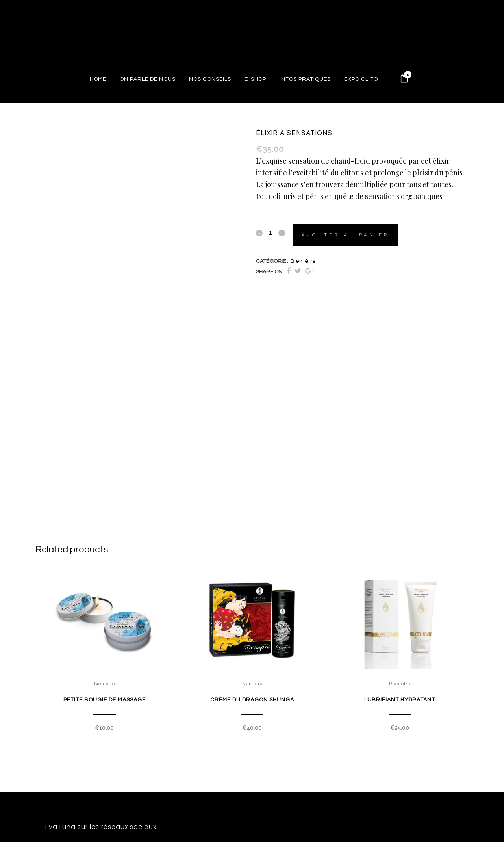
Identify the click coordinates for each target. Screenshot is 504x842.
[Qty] (271, 232)
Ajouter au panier (346, 235)
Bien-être (303, 261)
